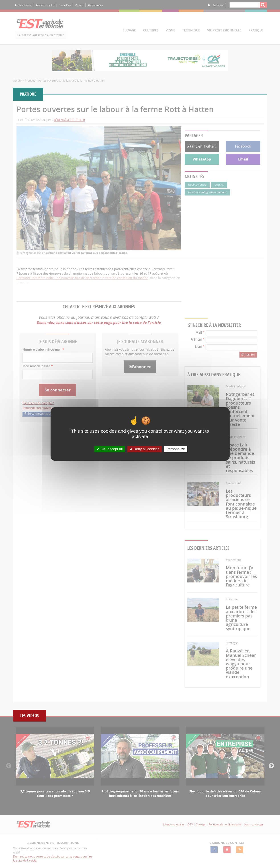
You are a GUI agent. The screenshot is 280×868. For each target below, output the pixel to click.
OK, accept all (110, 449)
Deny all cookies (145, 449)
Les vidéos (30, 716)
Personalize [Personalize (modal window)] (176, 449)
